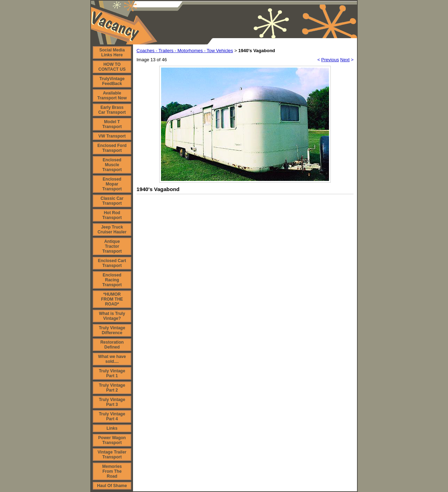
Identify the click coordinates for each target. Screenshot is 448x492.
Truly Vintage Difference (112, 330)
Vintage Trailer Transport (112, 455)
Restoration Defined (112, 345)
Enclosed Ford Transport (112, 148)
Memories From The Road (112, 471)
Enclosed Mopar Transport (112, 184)
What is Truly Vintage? (112, 316)
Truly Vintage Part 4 (112, 416)
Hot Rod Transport (112, 215)
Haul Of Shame (112, 486)
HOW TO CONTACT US (112, 67)
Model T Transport (112, 124)
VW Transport (112, 136)
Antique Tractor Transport (112, 246)
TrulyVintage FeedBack (112, 81)
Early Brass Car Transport (112, 110)
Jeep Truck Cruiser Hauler (112, 230)
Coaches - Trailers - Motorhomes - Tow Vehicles (185, 51)
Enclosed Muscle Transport (112, 165)
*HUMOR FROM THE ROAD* (112, 299)
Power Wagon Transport (112, 440)
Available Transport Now (112, 96)
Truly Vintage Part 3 (112, 402)
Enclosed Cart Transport (112, 263)
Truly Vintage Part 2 (112, 388)
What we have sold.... (112, 359)
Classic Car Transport (112, 201)
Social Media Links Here (112, 52)
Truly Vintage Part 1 (112, 373)
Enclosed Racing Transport (112, 280)
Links (112, 428)
